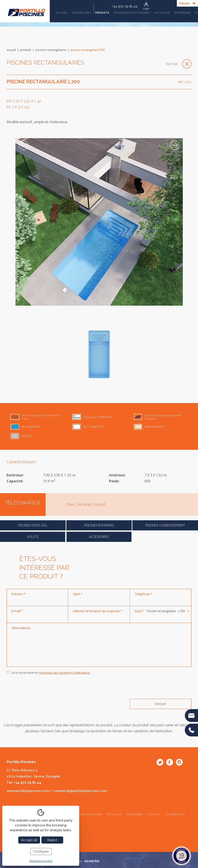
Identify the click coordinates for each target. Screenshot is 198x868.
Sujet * (140, 611)
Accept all (29, 840)
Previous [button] (24, 145)
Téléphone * (143, 594)
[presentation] (40, 687)
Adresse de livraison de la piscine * (98, 611)
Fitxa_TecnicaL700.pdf (86, 504)
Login (146, 9)
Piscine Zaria (81, 13)
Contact (154, 814)
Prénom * (19, 594)
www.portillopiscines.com (28, 791)
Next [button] (175, 145)
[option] (99, 222)
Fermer (172, 64)
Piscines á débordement (165, 525)
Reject (52, 840)
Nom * (78, 594)
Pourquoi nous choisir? (132, 13)
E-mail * (17, 611)
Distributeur (175, 814)
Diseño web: (84, 861)
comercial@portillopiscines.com (80, 791)
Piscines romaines (99, 525)
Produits (101, 11)
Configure (41, 851)
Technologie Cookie (41, 861)
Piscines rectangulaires (51, 50)
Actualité (162, 13)
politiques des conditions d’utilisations (65, 673)
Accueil (62, 13)
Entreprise (182, 13)
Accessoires (99, 537)
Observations (21, 628)
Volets (33, 537)
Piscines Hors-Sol (33, 525)
